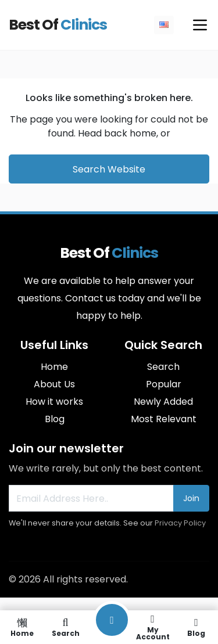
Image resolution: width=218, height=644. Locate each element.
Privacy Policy (180, 523)
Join (191, 498)
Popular (164, 384)
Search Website (109, 169)
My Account (153, 627)
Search (163, 367)
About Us (54, 384)
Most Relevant (164, 419)
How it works (54, 402)
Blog (55, 419)
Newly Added (163, 402)
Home (54, 367)
